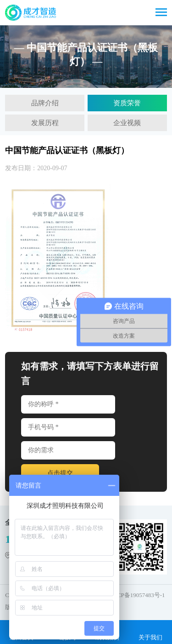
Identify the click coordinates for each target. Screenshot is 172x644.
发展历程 (45, 123)
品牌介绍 (45, 103)
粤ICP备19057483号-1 (137, 595)
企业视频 (127, 123)
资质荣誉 (127, 103)
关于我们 (150, 632)
